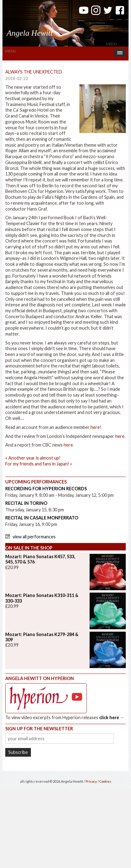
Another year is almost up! (33, 458)
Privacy (91, 781)
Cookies (105, 781)
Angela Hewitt (30, 33)
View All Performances (34, 537)
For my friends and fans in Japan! (39, 464)
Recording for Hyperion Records (46, 489)
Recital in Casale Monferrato (42, 518)
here (95, 427)
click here (109, 717)
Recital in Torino (26, 503)
